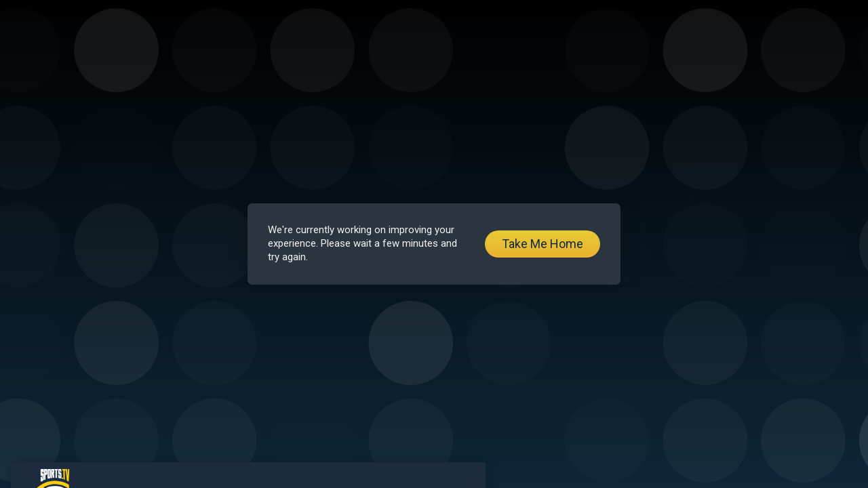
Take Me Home (542, 244)
